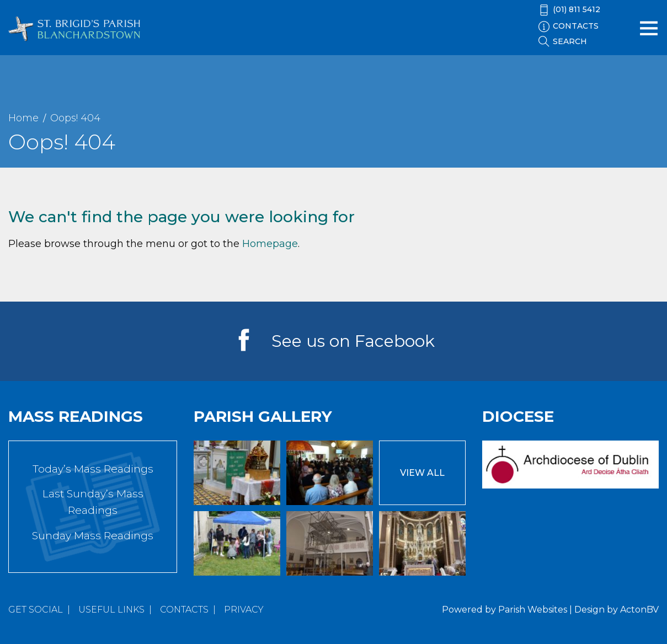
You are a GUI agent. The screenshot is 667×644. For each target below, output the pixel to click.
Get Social (36, 610)
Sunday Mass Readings (93, 536)
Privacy (244, 610)
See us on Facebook (353, 341)
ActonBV (639, 610)
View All (422, 473)
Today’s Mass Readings (93, 469)
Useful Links (111, 610)
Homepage (270, 244)
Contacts (184, 610)
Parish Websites (533, 610)
